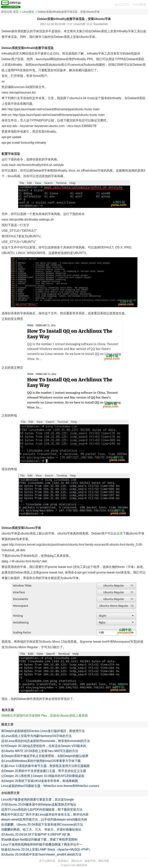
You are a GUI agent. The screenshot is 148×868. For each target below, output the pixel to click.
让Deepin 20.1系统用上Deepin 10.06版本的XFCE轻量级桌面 (43, 776)
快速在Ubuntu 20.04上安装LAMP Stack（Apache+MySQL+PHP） (46, 849)
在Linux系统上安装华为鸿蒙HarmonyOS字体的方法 (36, 736)
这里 (120, 533)
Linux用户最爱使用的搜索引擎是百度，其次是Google (38, 800)
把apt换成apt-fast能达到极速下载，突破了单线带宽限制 (39, 839)
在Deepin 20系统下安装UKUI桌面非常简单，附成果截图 (40, 781)
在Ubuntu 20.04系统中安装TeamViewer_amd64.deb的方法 (41, 854)
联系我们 (63, 861)
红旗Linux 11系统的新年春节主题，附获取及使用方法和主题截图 (46, 766)
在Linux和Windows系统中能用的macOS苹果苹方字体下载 (41, 761)
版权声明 (90, 861)
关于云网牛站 (47, 861)
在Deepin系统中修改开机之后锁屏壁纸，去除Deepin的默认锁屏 (45, 756)
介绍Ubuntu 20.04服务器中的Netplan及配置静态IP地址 (39, 805)
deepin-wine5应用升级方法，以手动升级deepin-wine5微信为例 (44, 819)
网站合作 (77, 861)
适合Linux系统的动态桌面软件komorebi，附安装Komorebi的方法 (46, 741)
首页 (16, 12)
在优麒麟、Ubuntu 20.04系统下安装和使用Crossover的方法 (42, 824)
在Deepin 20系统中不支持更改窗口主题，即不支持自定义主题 (44, 771)
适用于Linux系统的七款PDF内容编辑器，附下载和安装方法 (42, 809)
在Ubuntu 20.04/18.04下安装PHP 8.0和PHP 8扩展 (36, 834)
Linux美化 (28, 12)
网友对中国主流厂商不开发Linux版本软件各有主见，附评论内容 (45, 814)
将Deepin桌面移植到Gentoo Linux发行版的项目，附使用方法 (43, 731)
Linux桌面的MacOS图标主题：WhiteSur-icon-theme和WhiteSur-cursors (50, 786)
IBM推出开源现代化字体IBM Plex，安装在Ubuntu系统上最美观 (45, 716)
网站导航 (104, 861)
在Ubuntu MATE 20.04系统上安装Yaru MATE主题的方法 (40, 751)
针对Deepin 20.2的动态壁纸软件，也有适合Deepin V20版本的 (44, 746)
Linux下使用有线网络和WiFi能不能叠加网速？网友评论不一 (42, 844)
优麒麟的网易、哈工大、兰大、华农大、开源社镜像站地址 (41, 829)
